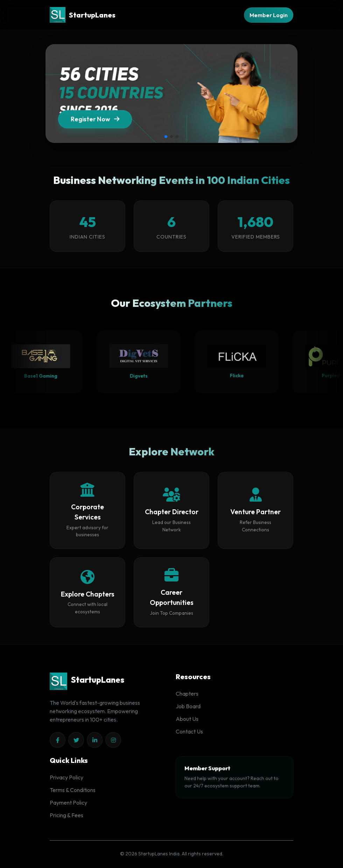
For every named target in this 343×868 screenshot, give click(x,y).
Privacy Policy (66, 777)
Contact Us (189, 731)
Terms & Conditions (73, 790)
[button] (166, 137)
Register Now (95, 131)
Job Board (188, 706)
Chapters (187, 694)
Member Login (269, 15)
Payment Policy (68, 802)
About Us (187, 719)
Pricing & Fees (66, 815)
